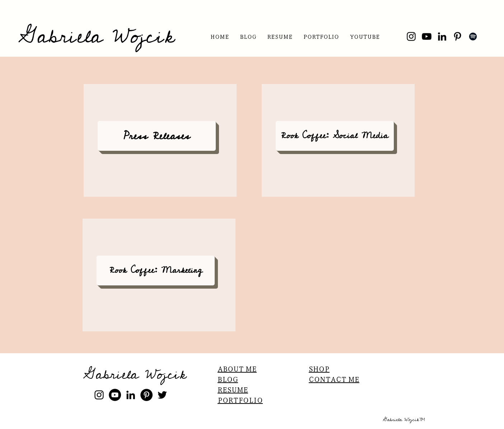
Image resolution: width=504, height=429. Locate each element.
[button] (280, 36)
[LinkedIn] (442, 36)
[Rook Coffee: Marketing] (156, 271)
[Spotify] (473, 36)
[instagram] (99, 395)
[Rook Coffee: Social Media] (335, 136)
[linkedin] (131, 395)
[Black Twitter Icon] (162, 395)
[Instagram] (411, 36)
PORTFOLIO (240, 400)
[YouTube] (427, 36)
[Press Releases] (157, 136)
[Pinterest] (458, 36)
